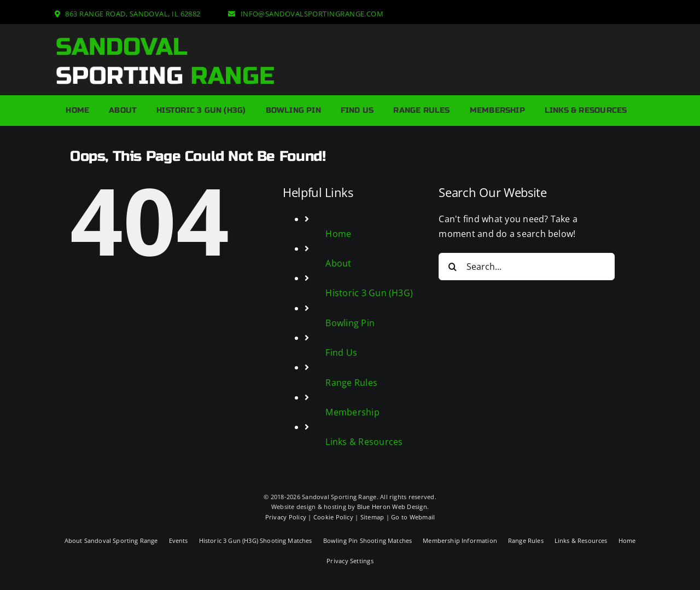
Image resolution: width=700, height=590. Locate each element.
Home (338, 234)
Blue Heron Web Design (392, 507)
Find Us (341, 352)
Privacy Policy (286, 517)
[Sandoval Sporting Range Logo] (165, 39)
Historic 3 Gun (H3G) (369, 293)
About (338, 263)
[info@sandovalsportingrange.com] (306, 14)
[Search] (452, 267)
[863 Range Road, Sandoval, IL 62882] (128, 14)
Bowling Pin (350, 323)
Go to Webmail (413, 517)
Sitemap (372, 517)
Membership (352, 412)
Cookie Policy (333, 517)
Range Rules (351, 383)
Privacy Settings (350, 561)
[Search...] (526, 267)
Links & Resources (364, 442)
